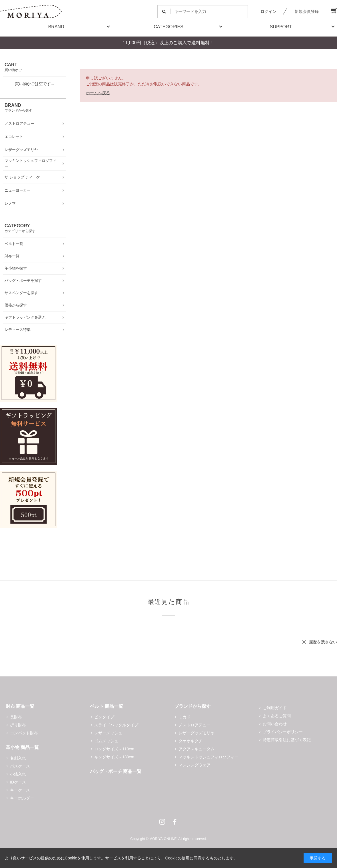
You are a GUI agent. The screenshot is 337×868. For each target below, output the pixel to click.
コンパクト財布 (24, 733)
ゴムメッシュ (106, 741)
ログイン (268, 11)
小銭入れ (18, 774)
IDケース (18, 782)
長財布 (16, 717)
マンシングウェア (194, 765)
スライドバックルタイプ (116, 725)
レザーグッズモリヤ (196, 733)
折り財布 (18, 725)
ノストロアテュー (194, 725)
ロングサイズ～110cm (114, 749)
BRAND (56, 27)
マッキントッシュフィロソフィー (208, 757)
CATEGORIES (168, 27)
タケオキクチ (190, 741)
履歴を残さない (323, 642)
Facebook (175, 822)
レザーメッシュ (108, 733)
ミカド (184, 717)
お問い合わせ (275, 724)
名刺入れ (18, 758)
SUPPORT (281, 27)
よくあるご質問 (277, 716)
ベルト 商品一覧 (107, 706)
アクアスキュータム (196, 749)
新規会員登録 (307, 11)
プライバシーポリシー (283, 732)
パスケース (20, 766)
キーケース (20, 790)
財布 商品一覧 (20, 706)
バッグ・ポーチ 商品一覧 (116, 771)
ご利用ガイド (275, 708)
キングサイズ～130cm (114, 757)
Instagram (162, 822)
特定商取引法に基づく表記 (287, 740)
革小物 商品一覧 (22, 747)
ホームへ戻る (98, 93)
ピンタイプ (104, 717)
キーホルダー (22, 798)
